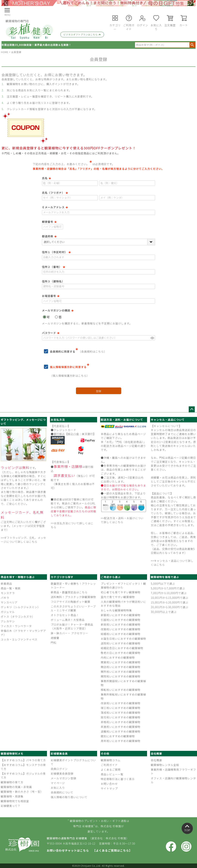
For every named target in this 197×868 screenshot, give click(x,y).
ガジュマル (8, 612)
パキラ (5, 598)
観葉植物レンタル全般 (165, 765)
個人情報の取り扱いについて (69, 797)
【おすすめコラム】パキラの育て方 (23, 760)
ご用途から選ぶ (111, 577)
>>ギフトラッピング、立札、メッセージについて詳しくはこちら (23, 540)
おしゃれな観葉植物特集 (116, 610)
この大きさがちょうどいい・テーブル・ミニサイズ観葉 (73, 608)
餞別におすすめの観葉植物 (118, 736)
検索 (192, 45)
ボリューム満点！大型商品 (68, 620)
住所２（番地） (54, 267)
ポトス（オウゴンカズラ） (18, 617)
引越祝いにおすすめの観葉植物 (121, 620)
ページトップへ (192, 409)
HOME (5, 52)
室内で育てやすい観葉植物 (118, 597)
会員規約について (62, 792)
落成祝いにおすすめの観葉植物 (121, 713)
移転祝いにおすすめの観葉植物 (121, 690)
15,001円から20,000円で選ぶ (170, 602)
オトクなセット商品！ (65, 615)
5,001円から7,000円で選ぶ (168, 588)
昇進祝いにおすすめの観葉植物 (121, 727)
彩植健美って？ (11, 806)
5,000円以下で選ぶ (163, 584)
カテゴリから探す (62, 577)
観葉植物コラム (111, 760)
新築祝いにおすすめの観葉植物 (121, 615)
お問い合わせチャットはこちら (68, 850)
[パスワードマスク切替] (152, 338)
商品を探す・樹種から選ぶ (18, 577)
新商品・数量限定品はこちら (69, 592)
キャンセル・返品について (168, 420)
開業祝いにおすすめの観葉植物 (121, 662)
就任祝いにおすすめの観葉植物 (121, 717)
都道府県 (49, 236)
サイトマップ (109, 788)
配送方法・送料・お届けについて (122, 420)
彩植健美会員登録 (62, 773)
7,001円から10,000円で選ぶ (169, 593)
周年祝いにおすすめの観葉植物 (121, 741)
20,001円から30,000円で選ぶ (170, 607)
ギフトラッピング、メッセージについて (23, 422)
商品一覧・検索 (11, 588)
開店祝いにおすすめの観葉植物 (121, 667)
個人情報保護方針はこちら (70, 376)
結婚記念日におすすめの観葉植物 (122, 648)
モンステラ (8, 593)
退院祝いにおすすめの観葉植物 (121, 643)
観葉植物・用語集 (12, 796)
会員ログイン (59, 769)
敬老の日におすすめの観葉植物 (121, 653)
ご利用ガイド (109, 765)
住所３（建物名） (53, 281)
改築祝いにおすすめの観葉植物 (121, 629)
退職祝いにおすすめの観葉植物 (121, 731)
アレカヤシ (8, 621)
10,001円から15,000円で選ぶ (170, 598)
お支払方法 (58, 420)
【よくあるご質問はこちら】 (112, 850)
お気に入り (58, 788)
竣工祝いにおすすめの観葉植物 (121, 708)
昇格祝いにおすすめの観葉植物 (121, 722)
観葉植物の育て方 (12, 782)
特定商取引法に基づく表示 (118, 779)
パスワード (51, 333)
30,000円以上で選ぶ (164, 612)
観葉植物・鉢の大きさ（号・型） (22, 792)
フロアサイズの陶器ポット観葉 (71, 602)
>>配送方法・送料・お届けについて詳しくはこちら (122, 520)
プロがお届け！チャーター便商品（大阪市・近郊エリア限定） (72, 626)
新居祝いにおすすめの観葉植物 (121, 624)
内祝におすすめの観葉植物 (118, 657)
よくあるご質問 (111, 770)
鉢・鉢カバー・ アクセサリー (69, 633)
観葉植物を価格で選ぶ (165, 577)
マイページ (58, 783)
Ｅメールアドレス (55, 207)
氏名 (47, 178)
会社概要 (156, 753)
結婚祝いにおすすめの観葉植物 (121, 634)
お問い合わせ (109, 784)
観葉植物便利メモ (12, 753)
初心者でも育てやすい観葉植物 (121, 592)
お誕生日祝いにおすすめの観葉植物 (123, 639)
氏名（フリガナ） (55, 193)
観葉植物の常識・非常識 (16, 787)
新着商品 (6, 584)
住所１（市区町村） (56, 252)
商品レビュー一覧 (112, 774)
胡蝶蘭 (55, 638)
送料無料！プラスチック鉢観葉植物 (73, 597)
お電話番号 (51, 296)
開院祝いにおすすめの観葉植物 (121, 676)
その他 (105, 753)
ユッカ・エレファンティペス (19, 639)
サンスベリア (9, 602)
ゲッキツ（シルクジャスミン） (20, 607)
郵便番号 (49, 222)
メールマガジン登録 (63, 778)
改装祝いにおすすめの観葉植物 (121, 703)
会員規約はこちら (93, 351)
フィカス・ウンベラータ (16, 626)
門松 (54, 643)
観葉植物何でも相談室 (15, 801)
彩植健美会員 (59, 753)
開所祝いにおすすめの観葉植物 (121, 672)
